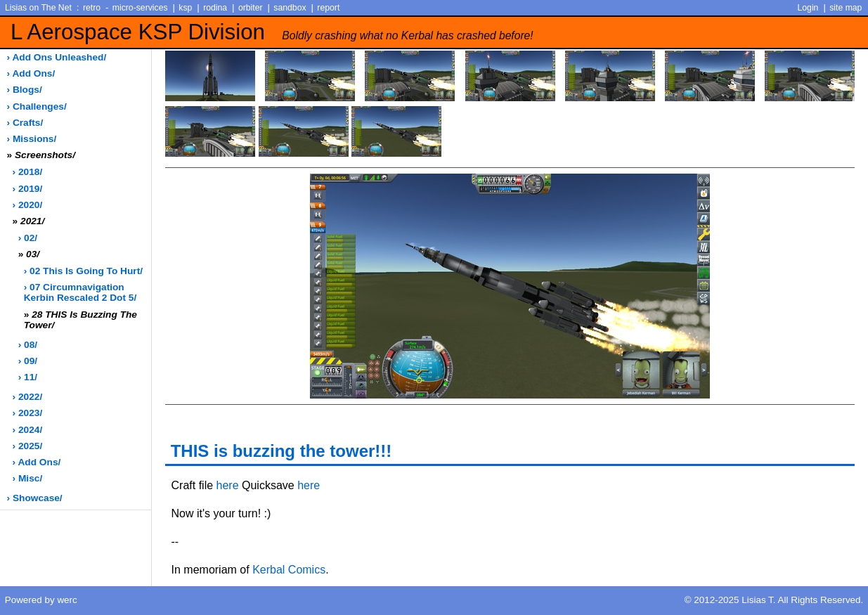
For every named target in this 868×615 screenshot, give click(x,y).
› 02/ (28, 238)
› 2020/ (28, 205)
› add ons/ (31, 73)
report (328, 8)
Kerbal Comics (289, 570)
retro (92, 8)
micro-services (140, 8)
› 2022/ (28, 397)
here (228, 485)
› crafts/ (25, 123)
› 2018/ (28, 172)
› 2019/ (28, 189)
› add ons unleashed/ (57, 57)
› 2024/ (28, 430)
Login (808, 8)
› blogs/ (25, 90)
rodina (215, 8)
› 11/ (28, 377)
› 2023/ (28, 413)
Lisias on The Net (38, 8)
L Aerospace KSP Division (272, 32)
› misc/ (28, 478)
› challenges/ (37, 106)
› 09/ (28, 361)
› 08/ (28, 345)
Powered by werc (41, 600)
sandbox (290, 8)
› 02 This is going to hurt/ (83, 271)
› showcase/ (35, 498)
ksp (185, 8)
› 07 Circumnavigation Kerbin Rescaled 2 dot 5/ (80, 292)
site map (846, 8)
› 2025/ (28, 446)
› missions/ (32, 139)
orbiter (251, 8)
